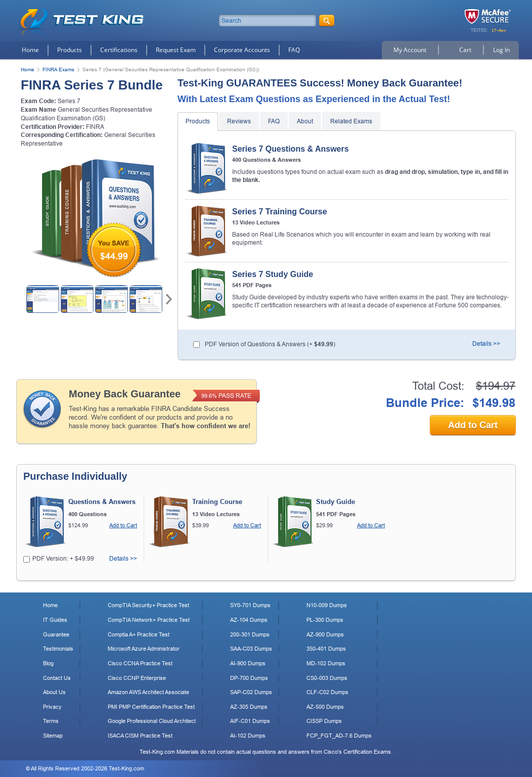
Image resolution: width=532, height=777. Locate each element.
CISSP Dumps (324, 721)
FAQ (294, 50)
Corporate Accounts (242, 50)
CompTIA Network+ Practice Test (149, 620)
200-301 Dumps (250, 634)
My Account (410, 50)
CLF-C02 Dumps (327, 692)
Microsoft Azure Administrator (144, 649)
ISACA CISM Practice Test (140, 736)
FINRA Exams (58, 70)
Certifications (119, 50)
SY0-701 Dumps (250, 605)
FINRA (95, 127)
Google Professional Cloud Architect (152, 721)
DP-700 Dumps (249, 678)
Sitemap (53, 736)
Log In (501, 50)
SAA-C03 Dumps (251, 649)
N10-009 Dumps (327, 605)
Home (30, 50)
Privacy (52, 707)
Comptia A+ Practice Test (139, 634)
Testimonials (58, 649)
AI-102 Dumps (248, 736)
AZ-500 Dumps (325, 707)
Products (70, 50)
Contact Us (57, 678)
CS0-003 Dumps (327, 678)
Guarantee (56, 634)
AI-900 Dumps (248, 663)
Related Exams (351, 121)
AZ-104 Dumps (249, 620)
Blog (48, 663)
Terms (51, 721)
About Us (54, 692)
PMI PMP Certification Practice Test (151, 707)
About (305, 121)
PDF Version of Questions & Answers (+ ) (270, 344)
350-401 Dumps (326, 649)
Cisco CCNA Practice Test (140, 663)
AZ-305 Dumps (249, 707)
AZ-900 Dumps (325, 634)
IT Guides (55, 620)
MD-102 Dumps (326, 663)
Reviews (239, 121)
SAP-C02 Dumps (251, 692)
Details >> (486, 344)
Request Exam (176, 50)
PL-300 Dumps (325, 620)
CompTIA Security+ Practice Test (148, 605)
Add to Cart (473, 425)
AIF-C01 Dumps (250, 721)
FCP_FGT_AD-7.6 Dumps (339, 736)
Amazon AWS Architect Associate (148, 692)
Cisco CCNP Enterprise (137, 678)
